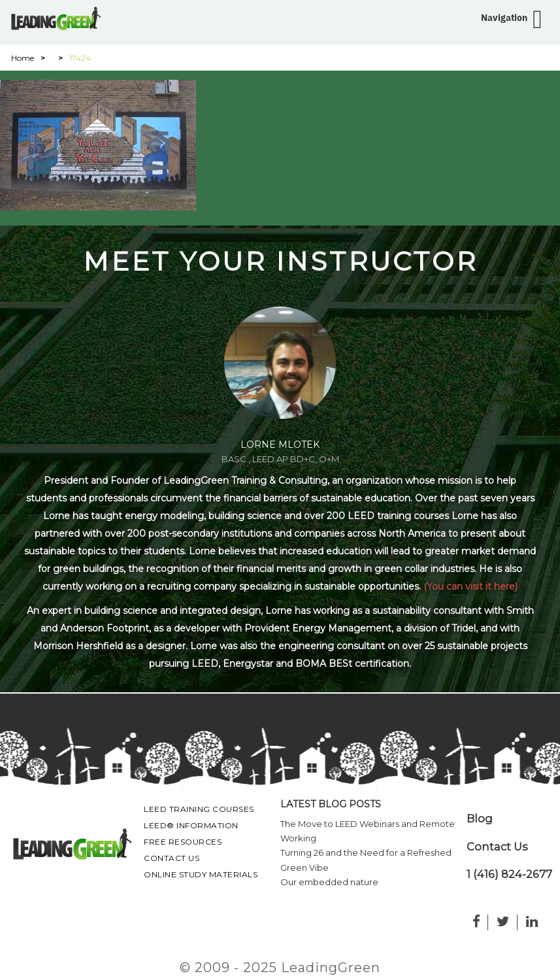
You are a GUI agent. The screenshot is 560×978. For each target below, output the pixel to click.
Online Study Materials (201, 874)
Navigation (504, 18)
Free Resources (183, 842)
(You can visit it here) (470, 586)
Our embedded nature (329, 882)
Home (23, 58)
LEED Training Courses (199, 809)
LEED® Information (191, 825)
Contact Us (172, 858)
